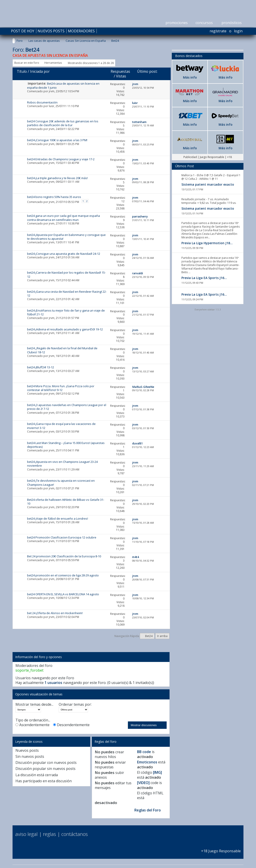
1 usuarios (53, 683)
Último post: (147, 71)
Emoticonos (147, 762)
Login (238, 31)
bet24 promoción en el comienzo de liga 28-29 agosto (63, 575)
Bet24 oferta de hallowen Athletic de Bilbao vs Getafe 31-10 (66, 502)
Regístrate (218, 31)
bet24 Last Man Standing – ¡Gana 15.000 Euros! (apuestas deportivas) (66, 445)
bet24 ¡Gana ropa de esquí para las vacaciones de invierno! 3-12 (61, 426)
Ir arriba (162, 636)
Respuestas (120, 71)
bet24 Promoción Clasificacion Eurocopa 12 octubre (62, 537)
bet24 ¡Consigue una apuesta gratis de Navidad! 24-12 (64, 254)
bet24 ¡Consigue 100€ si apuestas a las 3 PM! (57, 140)
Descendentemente (71, 725)
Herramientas (53, 63)
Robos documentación (42, 102)
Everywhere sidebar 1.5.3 (208, 310)
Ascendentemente (32, 725)
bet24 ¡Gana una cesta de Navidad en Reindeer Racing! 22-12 (67, 293)
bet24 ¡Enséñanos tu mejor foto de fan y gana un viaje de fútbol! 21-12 (66, 312)
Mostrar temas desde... (34, 704)
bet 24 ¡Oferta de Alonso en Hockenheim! (55, 613)
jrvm (52, 91)
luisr (52, 106)
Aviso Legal (26, 834)
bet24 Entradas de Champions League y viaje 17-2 (61, 159)
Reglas (49, 834)
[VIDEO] (143, 783)
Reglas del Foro (148, 810)
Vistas (121, 76)
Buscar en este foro (27, 63)
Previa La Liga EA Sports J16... (204, 278)
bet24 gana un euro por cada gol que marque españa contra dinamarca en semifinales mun (63, 218)
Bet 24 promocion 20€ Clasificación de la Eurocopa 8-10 (64, 556)
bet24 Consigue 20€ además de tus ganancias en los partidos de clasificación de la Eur (63, 123)
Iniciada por (40, 71)
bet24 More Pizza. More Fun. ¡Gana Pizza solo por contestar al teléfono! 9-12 (61, 388)
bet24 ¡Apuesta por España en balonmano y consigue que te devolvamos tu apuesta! (66, 237)
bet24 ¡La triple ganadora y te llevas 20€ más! (57, 178)
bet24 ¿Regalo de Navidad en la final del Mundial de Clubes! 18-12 (62, 350)
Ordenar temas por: (75, 704)
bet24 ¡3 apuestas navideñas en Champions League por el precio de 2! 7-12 (67, 407)
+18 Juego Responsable (221, 849)
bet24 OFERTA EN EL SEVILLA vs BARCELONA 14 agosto (63, 594)
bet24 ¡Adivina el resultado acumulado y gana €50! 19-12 (65, 329)
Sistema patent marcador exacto (208, 184)
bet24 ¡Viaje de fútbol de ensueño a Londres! (58, 519)
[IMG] (157, 772)
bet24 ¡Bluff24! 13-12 (41, 367)
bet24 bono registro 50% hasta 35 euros (54, 197)
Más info (190, 77)
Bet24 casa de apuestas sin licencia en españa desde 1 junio (63, 85)
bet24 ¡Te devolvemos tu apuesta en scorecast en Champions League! (61, 482)
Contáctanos (75, 834)
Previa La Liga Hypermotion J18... (207, 243)
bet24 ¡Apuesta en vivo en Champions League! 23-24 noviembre (62, 464)
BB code (144, 752)
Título (22, 71)
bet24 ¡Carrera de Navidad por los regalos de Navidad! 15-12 (66, 274)
